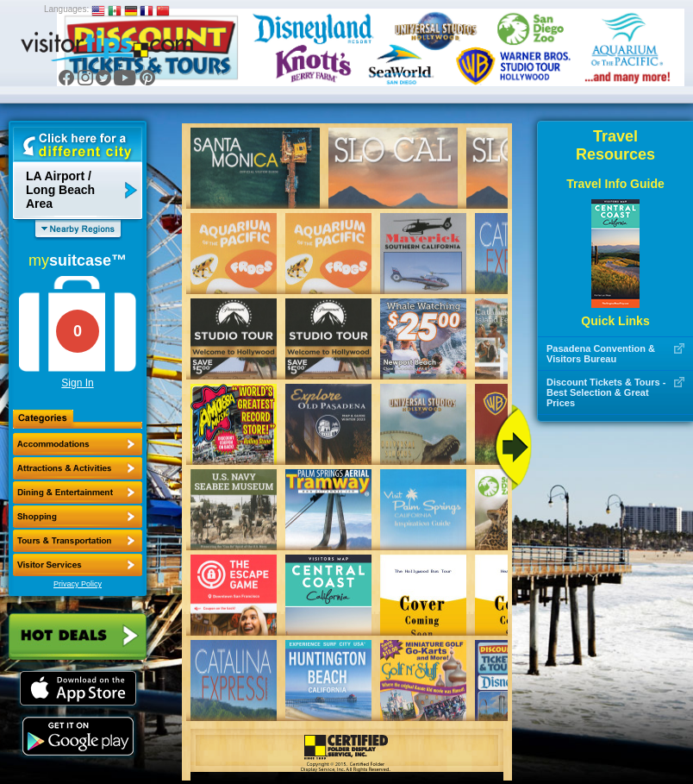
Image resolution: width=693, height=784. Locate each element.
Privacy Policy (78, 584)
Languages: (66, 9)
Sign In (77, 383)
